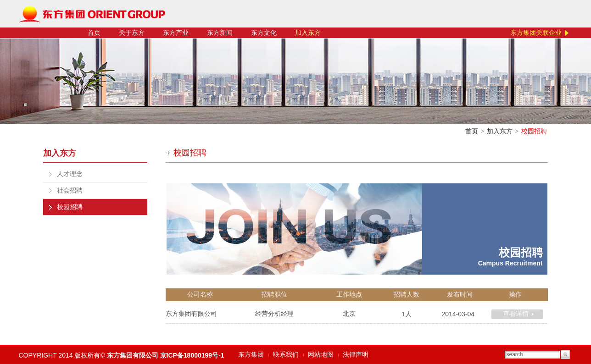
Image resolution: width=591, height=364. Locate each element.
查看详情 (516, 314)
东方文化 (264, 33)
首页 (94, 33)
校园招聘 (70, 207)
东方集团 (251, 355)
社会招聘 (70, 190)
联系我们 (286, 355)
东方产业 (176, 33)
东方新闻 (220, 33)
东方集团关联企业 (536, 33)
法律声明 (356, 355)
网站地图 (321, 355)
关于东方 (132, 33)
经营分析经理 (274, 314)
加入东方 (308, 33)
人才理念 (70, 174)
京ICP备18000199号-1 (192, 355)
